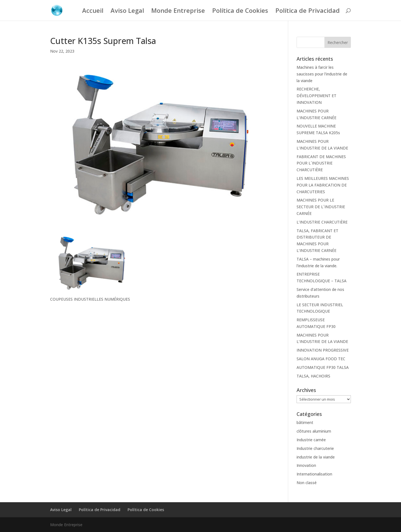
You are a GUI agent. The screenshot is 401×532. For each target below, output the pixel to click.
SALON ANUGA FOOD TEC (321, 359)
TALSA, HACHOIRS (313, 376)
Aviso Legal (127, 11)
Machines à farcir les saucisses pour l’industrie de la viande (322, 74)
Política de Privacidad (308, 11)
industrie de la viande (316, 457)
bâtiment (305, 422)
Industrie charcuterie (315, 448)
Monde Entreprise (178, 11)
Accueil (93, 11)
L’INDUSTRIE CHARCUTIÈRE (322, 222)
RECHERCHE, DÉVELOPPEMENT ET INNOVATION (316, 96)
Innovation (306, 465)
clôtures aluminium (314, 431)
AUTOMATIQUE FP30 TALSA (323, 367)
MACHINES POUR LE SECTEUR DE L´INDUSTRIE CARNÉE (321, 207)
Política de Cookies (240, 11)
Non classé (307, 483)
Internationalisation (314, 474)
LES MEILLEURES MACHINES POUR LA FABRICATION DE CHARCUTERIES (323, 185)
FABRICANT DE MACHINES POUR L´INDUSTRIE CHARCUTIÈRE (321, 163)
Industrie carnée (311, 440)
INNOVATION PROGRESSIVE (323, 350)
